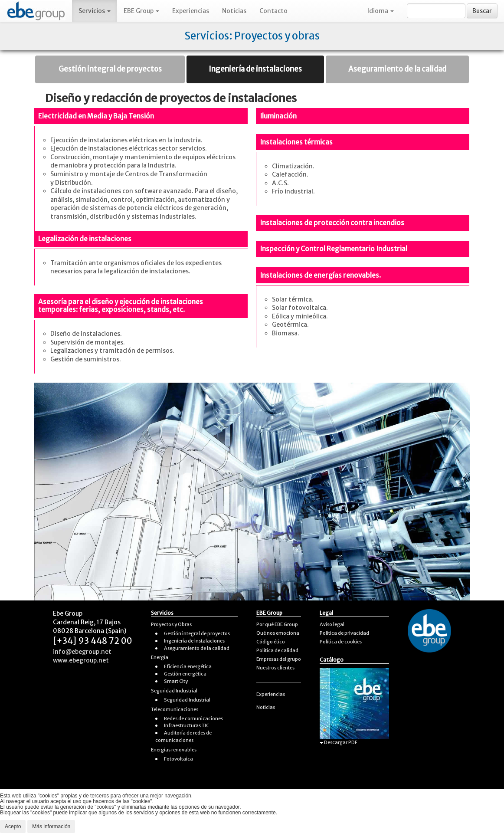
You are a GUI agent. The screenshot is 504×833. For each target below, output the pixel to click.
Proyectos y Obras (171, 624)
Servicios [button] (95, 11)
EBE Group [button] (141, 11)
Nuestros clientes (275, 668)
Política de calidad (277, 650)
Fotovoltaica (178, 759)
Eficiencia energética (188, 666)
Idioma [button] (381, 11)
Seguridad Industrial (174, 691)
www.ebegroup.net (81, 660)
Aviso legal (332, 624)
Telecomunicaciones (175, 709)
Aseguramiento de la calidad (397, 69)
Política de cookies (341, 642)
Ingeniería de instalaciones (255, 69)
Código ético (271, 642)
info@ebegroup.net (82, 652)
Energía (160, 657)
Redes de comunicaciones (193, 718)
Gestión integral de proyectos (110, 69)
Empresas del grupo (279, 659)
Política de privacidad (344, 633)
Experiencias (191, 11)
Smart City (176, 681)
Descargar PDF (339, 742)
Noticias (234, 11)
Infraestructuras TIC (187, 725)
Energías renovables (174, 750)
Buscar (482, 11)
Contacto (273, 11)
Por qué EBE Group (277, 624)
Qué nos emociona (278, 633)
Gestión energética (185, 674)
